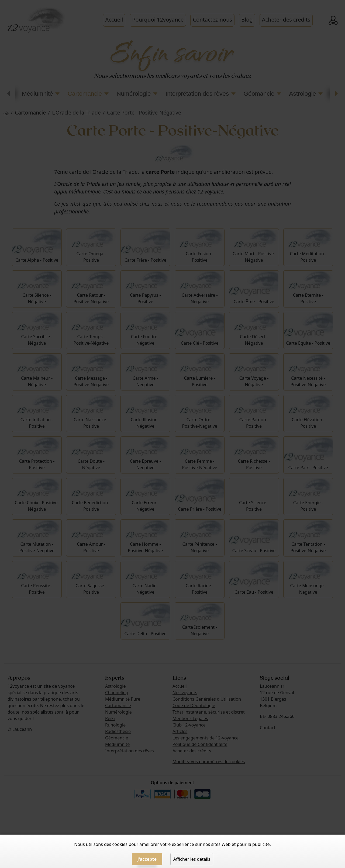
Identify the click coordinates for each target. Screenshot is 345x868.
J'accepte (147, 859)
